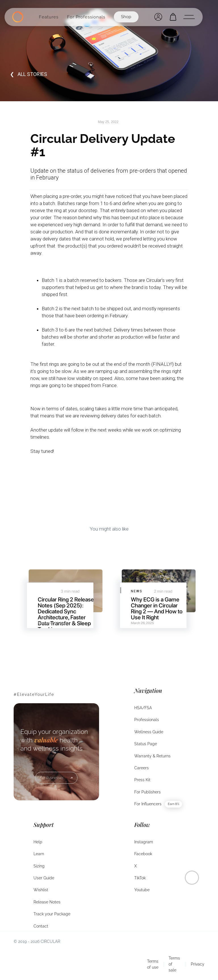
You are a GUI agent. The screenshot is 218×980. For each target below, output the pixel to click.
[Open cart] (173, 17)
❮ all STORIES (29, 74)
